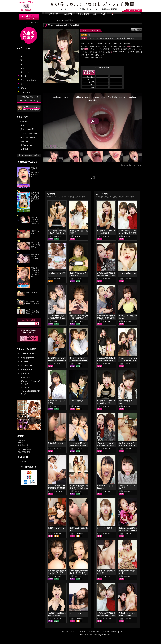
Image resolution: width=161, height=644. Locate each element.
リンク (123, 632)
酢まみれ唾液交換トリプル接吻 (35, 257)
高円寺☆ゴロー (27, 145)
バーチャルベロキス (29, 354)
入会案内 (22, 440)
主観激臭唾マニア (28, 370)
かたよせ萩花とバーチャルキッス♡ (32, 302)
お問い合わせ (94, 632)
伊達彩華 (24, 149)
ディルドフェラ (75, 613)
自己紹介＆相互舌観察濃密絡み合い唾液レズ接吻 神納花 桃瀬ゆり (106, 318)
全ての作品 (29, 97)
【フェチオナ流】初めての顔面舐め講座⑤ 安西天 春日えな (79, 446)
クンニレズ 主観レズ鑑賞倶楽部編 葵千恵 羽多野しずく (57, 488)
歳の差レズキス (31, 293)
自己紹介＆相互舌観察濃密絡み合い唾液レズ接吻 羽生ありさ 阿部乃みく (106, 616)
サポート (22, 443)
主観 (133, 38)
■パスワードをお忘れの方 (29, 22)
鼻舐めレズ (25, 377)
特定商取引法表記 (25, 452)
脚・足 (23, 76)
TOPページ (48, 20)
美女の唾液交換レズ (55, 443)
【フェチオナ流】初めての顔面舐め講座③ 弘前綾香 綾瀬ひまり (57, 318)
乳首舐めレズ (26, 388)
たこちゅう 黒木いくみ (127, 273)
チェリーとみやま (28, 137)
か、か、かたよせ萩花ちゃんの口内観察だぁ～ (32, 312)
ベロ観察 (24, 362)
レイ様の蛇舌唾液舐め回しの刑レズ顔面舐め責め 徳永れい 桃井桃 (106, 361)
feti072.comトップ (67, 632)
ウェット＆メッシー (29, 80)
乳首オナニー (26, 366)
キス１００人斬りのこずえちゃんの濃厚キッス (35, 222)
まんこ (23, 68)
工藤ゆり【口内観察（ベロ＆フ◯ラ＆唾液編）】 (35, 272)
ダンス (23, 88)
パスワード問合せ (25, 450)
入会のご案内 (23, 462)
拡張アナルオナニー (35, 232)
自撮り (128, 38)
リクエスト (25, 92)
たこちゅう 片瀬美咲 (105, 528)
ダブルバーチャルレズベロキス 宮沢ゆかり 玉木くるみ (128, 361)
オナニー (24, 84)
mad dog (24, 141)
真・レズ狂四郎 (27, 129)
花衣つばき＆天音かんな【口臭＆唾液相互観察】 (35, 197)
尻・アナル (25, 72)
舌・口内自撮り (27, 358)
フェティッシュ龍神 (29, 133)
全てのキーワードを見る (29, 155)
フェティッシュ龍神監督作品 (99, 38)
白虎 (22, 125)
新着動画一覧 (23, 445)
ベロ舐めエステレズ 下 (56, 273)
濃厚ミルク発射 (116, 38)
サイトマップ (23, 447)
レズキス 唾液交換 (76, 401)
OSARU (24, 121)
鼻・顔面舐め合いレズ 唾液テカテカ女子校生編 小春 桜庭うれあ (57, 361)
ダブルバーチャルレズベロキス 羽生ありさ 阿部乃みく (128, 233)
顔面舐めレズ (26, 374)
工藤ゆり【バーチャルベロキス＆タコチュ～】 (35, 172)
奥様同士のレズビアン (56, 528)
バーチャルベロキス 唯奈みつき (35, 245)
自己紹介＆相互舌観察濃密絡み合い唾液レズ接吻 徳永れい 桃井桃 (106, 276)
